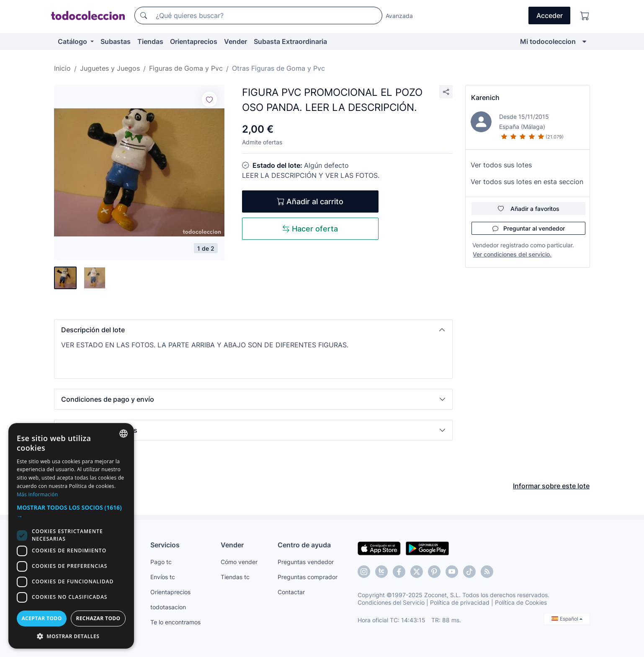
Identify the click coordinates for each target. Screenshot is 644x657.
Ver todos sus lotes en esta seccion (527, 182)
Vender (236, 41)
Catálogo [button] (73, 41)
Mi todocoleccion (548, 41)
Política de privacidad (460, 602)
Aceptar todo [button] (41, 618)
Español (567, 619)
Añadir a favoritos (529, 209)
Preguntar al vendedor (529, 228)
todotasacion (168, 607)
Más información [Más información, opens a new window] (37, 494)
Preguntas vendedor (306, 562)
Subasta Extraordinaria (290, 41)
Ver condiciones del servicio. (512, 254)
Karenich (485, 98)
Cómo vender (239, 562)
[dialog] (71, 536)
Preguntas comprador (308, 577)
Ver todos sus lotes (501, 165)
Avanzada (399, 16)
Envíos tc (163, 577)
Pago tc (161, 562)
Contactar (291, 592)
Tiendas (150, 41)
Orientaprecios (194, 41)
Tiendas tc (235, 577)
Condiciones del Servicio (391, 602)
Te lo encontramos (175, 622)
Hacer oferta (310, 229)
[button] (253, 330)
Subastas (116, 41)
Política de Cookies (521, 602)
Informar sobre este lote (551, 486)
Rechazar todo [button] (98, 618)
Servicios (165, 545)
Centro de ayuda (304, 545)
